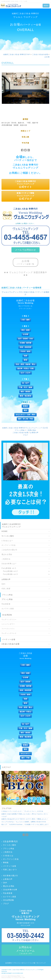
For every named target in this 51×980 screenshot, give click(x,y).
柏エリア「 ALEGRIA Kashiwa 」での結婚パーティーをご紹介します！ (25, 824)
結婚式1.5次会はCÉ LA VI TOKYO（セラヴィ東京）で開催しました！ (25, 819)
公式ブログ (6, 767)
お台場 (47, 57)
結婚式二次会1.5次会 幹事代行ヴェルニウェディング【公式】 (25, 428)
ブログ (25, 435)
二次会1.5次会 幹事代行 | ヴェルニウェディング (25, 970)
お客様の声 (34, 433)
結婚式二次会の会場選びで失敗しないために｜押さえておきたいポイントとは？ (25, 815)
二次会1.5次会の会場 (40, 54)
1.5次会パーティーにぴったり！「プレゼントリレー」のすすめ (22, 811)
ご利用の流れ (31, 430)
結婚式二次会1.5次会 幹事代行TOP (17, 54)
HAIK (24, 978)
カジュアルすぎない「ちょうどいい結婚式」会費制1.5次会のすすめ (24, 822)
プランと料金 (20, 430)
